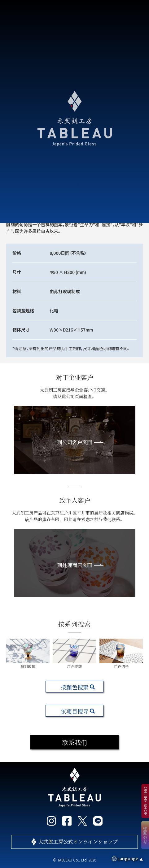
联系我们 (75, 742)
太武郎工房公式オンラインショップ (78, 842)
